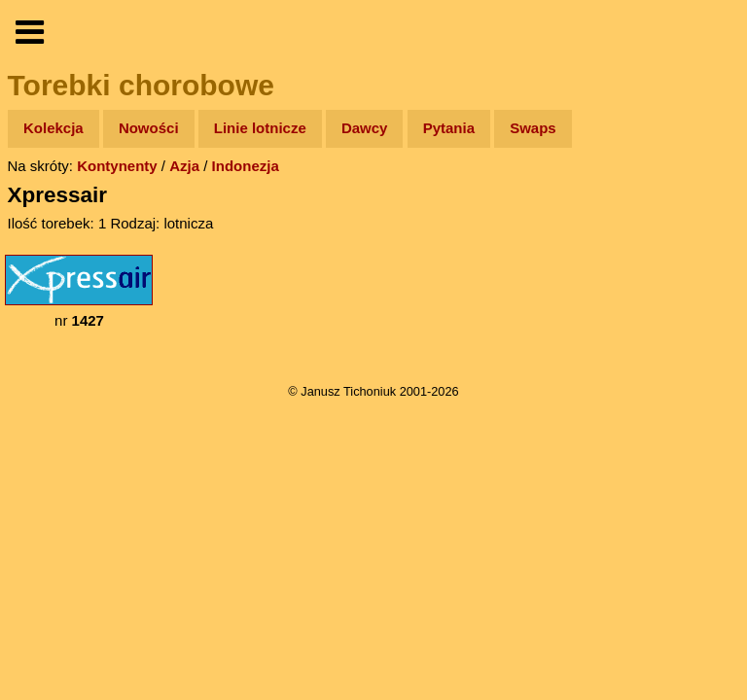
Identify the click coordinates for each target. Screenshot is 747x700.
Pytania (449, 128)
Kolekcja (53, 128)
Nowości (149, 128)
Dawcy (365, 128)
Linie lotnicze (260, 128)
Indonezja (246, 166)
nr (79, 292)
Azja (184, 166)
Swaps (533, 128)
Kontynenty (117, 166)
